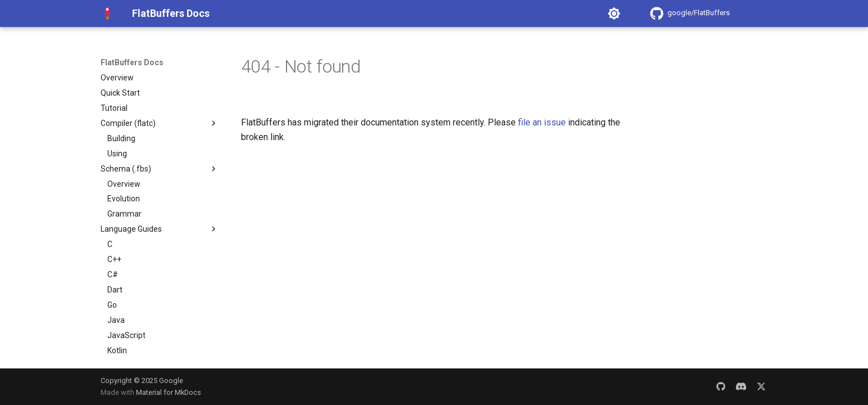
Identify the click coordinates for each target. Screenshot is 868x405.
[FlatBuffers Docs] (107, 13)
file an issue (542, 122)
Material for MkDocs (169, 392)
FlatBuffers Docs (132, 62)
